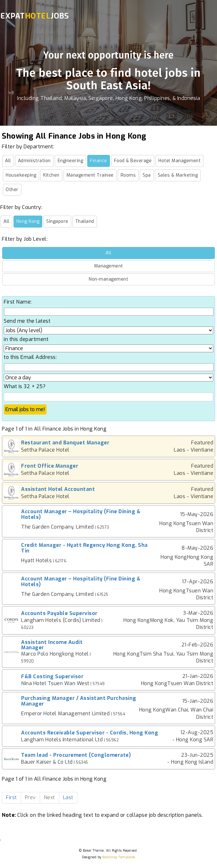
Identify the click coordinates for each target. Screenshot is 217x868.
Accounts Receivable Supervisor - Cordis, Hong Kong (90, 733)
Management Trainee (90, 175)
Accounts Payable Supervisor (59, 613)
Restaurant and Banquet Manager (65, 443)
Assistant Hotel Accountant (58, 489)
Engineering (71, 161)
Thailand (85, 221)
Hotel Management (180, 161)
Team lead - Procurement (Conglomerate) (76, 755)
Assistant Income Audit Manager (52, 645)
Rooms (128, 175)
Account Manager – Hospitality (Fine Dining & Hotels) (81, 514)
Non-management (108, 279)
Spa (147, 175)
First (11, 797)
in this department (26, 339)
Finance (99, 161)
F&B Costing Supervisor (52, 676)
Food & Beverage (133, 161)
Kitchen (51, 175)
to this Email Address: (30, 357)
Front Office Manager (50, 466)
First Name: (18, 302)
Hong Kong (28, 221)
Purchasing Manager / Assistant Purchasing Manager (79, 701)
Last (68, 797)
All (8, 161)
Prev (30, 797)
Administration (34, 161)
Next (49, 797)
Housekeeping (21, 175)
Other (12, 190)
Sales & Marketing (178, 175)
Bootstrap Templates (119, 857)
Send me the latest (27, 321)
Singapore (57, 221)
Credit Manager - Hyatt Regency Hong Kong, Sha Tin (84, 548)
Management (109, 266)
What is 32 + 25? (25, 386)
